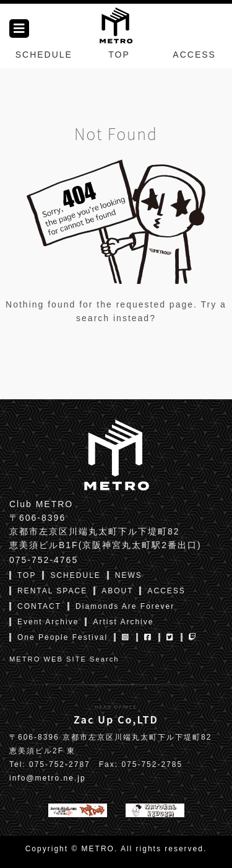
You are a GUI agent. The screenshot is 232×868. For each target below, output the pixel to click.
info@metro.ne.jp (48, 778)
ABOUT (117, 591)
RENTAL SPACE (52, 591)
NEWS (129, 575)
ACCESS (194, 55)
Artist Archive (123, 622)
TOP (119, 55)
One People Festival (62, 637)
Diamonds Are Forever (125, 606)
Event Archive (48, 622)
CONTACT (39, 606)
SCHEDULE (44, 55)
